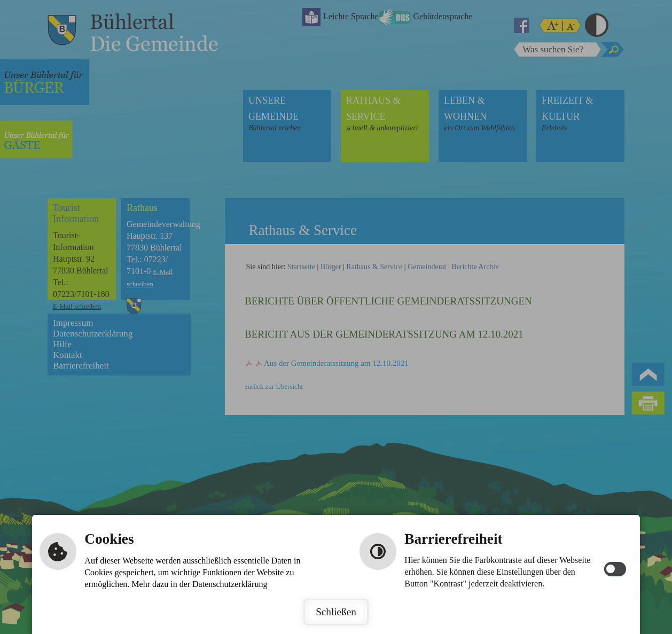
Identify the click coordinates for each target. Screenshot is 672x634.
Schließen (336, 612)
